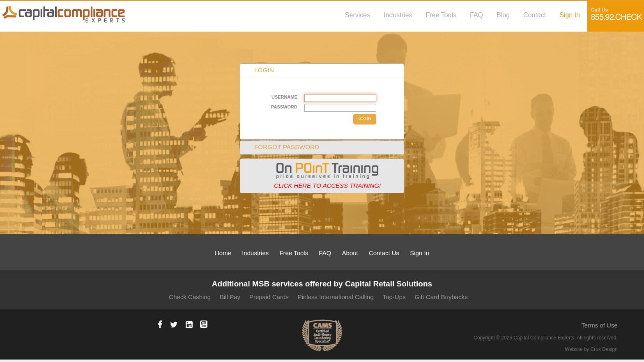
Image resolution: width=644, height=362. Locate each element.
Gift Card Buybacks (441, 297)
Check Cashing (190, 297)
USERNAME (284, 97)
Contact (535, 15)
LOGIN (365, 119)
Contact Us (384, 253)
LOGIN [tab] (259, 70)
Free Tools (441, 15)
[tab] (322, 176)
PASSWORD (284, 107)
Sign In (570, 15)
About (350, 253)
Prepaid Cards (269, 297)
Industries (398, 15)
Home (223, 253)
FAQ (476, 15)
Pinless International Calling (336, 297)
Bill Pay (230, 297)
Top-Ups (394, 297)
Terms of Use (599, 325)
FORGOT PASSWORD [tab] (282, 147)
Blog (503, 15)
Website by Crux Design (591, 349)
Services (358, 15)
